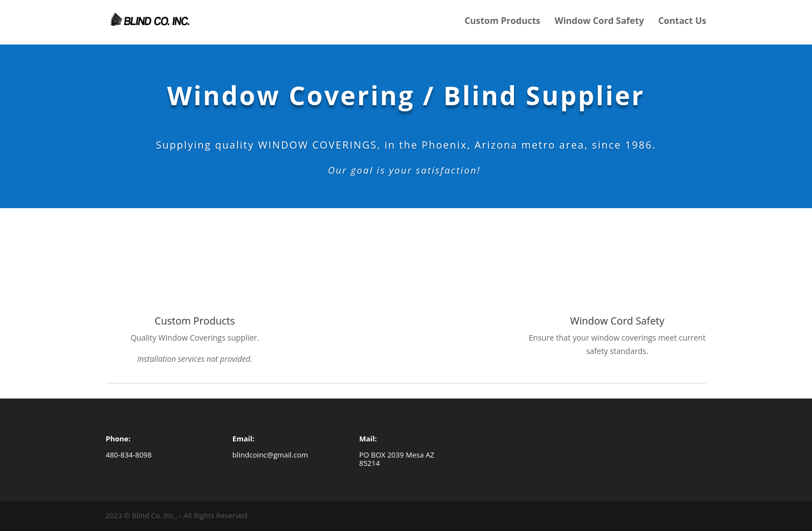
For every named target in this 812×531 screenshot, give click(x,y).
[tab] (617, 345)
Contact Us (682, 22)
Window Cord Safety (599, 22)
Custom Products (502, 22)
